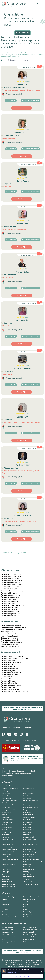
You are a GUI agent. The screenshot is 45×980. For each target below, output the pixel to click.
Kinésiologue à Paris (8, 935)
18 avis (27, 462)
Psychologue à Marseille (9, 937)
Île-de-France (10, 675)
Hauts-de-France (11, 673)
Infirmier (4, 825)
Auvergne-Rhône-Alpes (13, 656)
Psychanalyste (27, 864)
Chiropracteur (6, 796)
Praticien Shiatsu (28, 857)
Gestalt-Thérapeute (29, 817)
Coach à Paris (6, 940)
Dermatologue (6, 807)
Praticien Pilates (6, 854)
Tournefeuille (12, 605)
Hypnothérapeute (7, 822)
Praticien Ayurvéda (29, 837)
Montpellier (12, 577)
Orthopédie (27, 835)
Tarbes (10, 597)
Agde (10, 603)
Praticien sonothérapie (8, 864)
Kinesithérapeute (7, 827)
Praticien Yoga (6, 862)
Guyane (8, 671)
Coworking (26, 805)
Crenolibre (6, 728)
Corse (7, 665)
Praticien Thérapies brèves (31, 859)
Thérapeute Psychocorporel (31, 884)
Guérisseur (26, 820)
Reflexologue (6, 872)
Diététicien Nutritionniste (31, 807)
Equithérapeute (6, 812)
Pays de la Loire (10, 689)
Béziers (10, 583)
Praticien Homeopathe (30, 845)
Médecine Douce (7, 832)
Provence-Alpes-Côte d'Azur (15, 691)
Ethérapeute (27, 812)
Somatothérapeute (29, 877)
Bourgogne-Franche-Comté (15, 658)
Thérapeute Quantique (8, 887)
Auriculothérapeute (29, 791)
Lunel (10, 610)
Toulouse (11, 575)
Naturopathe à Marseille (31, 935)
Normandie (9, 683)
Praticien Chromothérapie (9, 842)
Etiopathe (5, 815)
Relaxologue (27, 872)
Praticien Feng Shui (7, 845)
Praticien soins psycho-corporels (33, 862)
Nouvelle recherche (22, 33)
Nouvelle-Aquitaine (12, 685)
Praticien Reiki (6, 857)
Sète (9, 593)
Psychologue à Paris (7, 927)
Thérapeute (12, 60)
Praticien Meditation (29, 849)
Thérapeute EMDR (29, 882)
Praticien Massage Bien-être (10, 849)
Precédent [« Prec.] (8, 553)
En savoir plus (12, 973)
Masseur (4, 830)
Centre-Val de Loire (12, 662)
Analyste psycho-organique (10, 788)
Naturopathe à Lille (29, 937)
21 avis (27, 81)
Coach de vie (27, 798)
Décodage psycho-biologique (10, 810)
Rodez (10, 612)
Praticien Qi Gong (28, 854)
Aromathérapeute (29, 788)
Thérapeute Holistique (8, 884)
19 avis (27, 365)
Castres (10, 595)
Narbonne (11, 587)
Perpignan (11, 581)
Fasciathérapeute (28, 815)
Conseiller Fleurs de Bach (31, 801)
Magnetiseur (27, 827)
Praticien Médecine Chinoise (10, 852)
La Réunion (9, 677)
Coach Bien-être (28, 796)
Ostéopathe (5, 837)
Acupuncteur (27, 786)
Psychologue (5, 867)
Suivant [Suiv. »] (22, 553)
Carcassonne (12, 591)
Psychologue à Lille (29, 932)
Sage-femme (27, 874)
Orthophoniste (6, 835)
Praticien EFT (27, 842)
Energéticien (27, 810)
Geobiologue (5, 817)
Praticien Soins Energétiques (10, 859)
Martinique (9, 679)
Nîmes (10, 579)
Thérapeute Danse (7, 882)
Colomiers (11, 601)
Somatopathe (6, 877)
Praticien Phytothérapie (30, 852)
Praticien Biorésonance (30, 840)
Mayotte (8, 681)
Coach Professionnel (8, 798)
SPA (3, 874)
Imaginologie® (28, 822)
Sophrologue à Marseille (30, 927)
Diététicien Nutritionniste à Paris (33, 930)
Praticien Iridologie (7, 847)
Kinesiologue (27, 825)
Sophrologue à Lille (7, 932)
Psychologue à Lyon (29, 940)
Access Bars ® (6, 786)
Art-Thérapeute (6, 791)
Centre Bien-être (28, 793)
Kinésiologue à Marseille (9, 942)
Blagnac (10, 614)
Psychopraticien (6, 869)
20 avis (27, 130)
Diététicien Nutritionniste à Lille (33, 942)
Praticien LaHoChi (29, 847)
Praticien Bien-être (7, 840)
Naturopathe (27, 832)
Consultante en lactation (9, 805)
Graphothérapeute (7, 820)
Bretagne (8, 660)
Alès (9, 599)
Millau (10, 616)
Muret (10, 608)
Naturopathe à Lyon (8, 930)
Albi (9, 589)
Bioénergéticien (6, 793)
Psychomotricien (28, 867)
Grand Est (8, 667)
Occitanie (25, 60)
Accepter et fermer (22, 976)
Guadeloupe (9, 669)
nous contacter (30, 966)
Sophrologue (5, 879)
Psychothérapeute (29, 869)
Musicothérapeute (29, 830)
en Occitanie (11, 626)
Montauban (12, 585)
